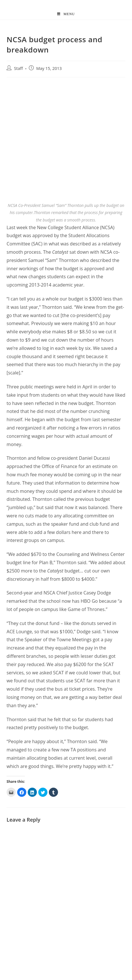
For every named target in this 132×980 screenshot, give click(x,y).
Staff (18, 68)
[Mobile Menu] (66, 14)
